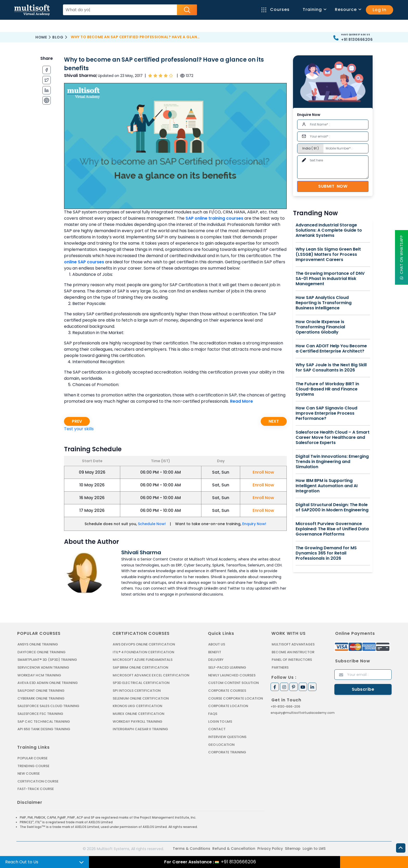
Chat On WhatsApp (401, 257)
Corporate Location (228, 706)
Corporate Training (227, 752)
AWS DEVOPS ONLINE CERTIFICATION (144, 644)
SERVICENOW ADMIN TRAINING (44, 667)
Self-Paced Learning (227, 667)
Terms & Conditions (192, 848)
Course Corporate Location (236, 698)
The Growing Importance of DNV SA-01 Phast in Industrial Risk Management (330, 279)
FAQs (213, 713)
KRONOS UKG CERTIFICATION (138, 706)
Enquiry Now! (254, 524)
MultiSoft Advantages (293, 644)
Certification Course (38, 781)
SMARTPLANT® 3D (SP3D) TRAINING (47, 660)
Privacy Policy (270, 848)
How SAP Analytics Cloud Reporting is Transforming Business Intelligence (324, 303)
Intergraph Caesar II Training (141, 729)
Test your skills (79, 429)
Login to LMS (220, 721)
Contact (217, 729)
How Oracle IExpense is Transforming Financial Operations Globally (320, 327)
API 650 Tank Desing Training (44, 729)
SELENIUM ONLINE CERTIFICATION (141, 698)
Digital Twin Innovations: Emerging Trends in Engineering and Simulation (332, 462)
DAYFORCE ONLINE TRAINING (42, 652)
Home (41, 37)
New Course (29, 773)
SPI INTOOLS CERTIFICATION (137, 690)
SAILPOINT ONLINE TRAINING (42, 690)
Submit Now (333, 186)
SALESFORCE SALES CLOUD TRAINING (49, 706)
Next (274, 421)
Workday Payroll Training (138, 721)
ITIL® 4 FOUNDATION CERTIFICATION (144, 652)
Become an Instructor (293, 652)
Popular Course (33, 758)
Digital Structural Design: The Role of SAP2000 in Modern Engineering (332, 507)
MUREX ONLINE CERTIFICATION (139, 713)
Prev (77, 421)
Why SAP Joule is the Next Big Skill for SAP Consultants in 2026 (331, 368)
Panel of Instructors (292, 660)
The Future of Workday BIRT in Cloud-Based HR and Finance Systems (327, 389)
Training (314, 9)
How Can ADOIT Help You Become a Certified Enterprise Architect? (331, 349)
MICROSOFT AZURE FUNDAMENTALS (143, 660)
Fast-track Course (36, 788)
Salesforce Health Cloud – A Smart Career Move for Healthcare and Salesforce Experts (333, 438)
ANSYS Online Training (38, 644)
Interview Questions (228, 736)
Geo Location (221, 744)
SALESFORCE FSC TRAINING (41, 713)
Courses (276, 9)
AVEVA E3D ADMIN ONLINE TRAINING (48, 683)
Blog (58, 37)
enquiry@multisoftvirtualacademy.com (303, 712)
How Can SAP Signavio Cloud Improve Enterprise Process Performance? (326, 413)
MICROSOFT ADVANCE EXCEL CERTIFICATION (151, 675)
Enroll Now (263, 472)
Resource (348, 9)
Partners (280, 667)
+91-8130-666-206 (285, 706)
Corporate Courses (227, 690)
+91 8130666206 (357, 40)
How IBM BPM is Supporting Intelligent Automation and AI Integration (327, 486)
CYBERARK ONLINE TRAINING (42, 698)
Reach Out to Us (22, 862)
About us (217, 644)
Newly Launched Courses (232, 675)
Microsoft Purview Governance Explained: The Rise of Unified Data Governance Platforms (332, 529)
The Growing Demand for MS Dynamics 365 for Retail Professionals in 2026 (326, 553)
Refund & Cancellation (234, 848)
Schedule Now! (152, 524)
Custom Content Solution (234, 683)
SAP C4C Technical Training (44, 721)
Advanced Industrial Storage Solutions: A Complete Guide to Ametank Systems (329, 230)
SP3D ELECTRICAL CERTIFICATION (141, 683)
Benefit (215, 652)
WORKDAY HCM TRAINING (39, 675)
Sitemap (293, 848)
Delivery (216, 660)
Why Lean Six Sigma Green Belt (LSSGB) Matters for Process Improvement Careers (328, 254)
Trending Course (34, 765)
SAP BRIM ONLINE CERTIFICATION (141, 667)
